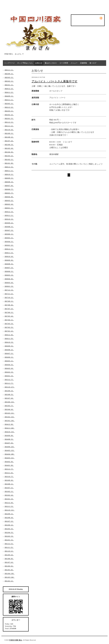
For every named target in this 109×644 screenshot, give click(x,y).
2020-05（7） (9, 193)
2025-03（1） (9, 77)
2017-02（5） (9, 327)
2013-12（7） (9, 469)
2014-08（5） (9, 439)
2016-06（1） (9, 357)
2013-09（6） (9, 480)
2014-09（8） (9, 435)
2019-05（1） (9, 238)
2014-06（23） (10, 447)
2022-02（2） (9, 115)
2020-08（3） (9, 182)
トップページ (9, 63)
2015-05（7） (9, 406)
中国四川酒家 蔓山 (16, 640)
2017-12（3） (9, 290)
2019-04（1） (9, 241)
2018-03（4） (9, 282)
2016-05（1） (9, 361)
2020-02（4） (9, 204)
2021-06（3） (9, 144)
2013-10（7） (9, 476)
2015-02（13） (10, 417)
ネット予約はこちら (25, 63)
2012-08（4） (9, 517)
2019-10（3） (9, 219)
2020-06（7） (9, 189)
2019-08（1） (9, 227)
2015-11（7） (9, 383)
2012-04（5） (9, 532)
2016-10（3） (9, 342)
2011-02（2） (9, 581)
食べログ (93, 63)
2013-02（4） (9, 495)
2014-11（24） (10, 428)
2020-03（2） (9, 200)
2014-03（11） (10, 458)
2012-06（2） (9, 525)
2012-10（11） (10, 510)
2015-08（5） (9, 394)
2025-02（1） (9, 81)
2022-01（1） (9, 118)
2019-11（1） (9, 215)
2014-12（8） (9, 424)
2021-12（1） (9, 122)
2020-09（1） (9, 178)
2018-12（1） (9, 249)
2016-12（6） (9, 335)
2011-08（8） (9, 558)
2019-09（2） (9, 223)
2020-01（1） (9, 208)
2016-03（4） (9, 368)
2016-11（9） (9, 338)
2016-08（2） (9, 350)
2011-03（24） (10, 577)
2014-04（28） (10, 454)
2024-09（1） (9, 96)
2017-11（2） (9, 294)
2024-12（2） (9, 89)
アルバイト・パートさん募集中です (54, 81)
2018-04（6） (9, 279)
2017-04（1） (9, 320)
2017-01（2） (9, 331)
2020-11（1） (9, 171)
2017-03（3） (9, 324)
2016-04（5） (9, 365)
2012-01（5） (9, 540)
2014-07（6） (9, 443)
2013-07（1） (9, 488)
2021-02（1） (9, 159)
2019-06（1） (9, 234)
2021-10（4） (9, 130)
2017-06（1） (9, 312)
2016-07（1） (9, 353)
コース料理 (64, 63)
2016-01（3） (9, 376)
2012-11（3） (9, 506)
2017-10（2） (9, 297)
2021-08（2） (9, 137)
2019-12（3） (9, 212)
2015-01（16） (10, 420)
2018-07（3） (9, 268)
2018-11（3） (9, 253)
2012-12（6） (9, 503)
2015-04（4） (9, 409)
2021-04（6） (9, 152)
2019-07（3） (9, 230)
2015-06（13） (10, 402)
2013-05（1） (9, 491)
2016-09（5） (9, 346)
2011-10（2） (9, 551)
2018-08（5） (9, 264)
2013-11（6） (9, 473)
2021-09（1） (9, 133)
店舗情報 (83, 63)
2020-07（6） (9, 185)
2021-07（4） (9, 141)
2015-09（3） (9, 391)
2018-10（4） (9, 256)
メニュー (74, 63)
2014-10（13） (10, 432)
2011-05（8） (9, 570)
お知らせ (39, 63)
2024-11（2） (9, 92)
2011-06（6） (9, 566)
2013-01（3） (9, 499)
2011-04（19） (10, 573)
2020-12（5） (9, 167)
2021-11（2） (9, 126)
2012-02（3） (9, 536)
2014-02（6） (9, 462)
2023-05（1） (9, 103)
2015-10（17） (10, 387)
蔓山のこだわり (51, 63)
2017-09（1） (9, 301)
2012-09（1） (9, 514)
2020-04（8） (9, 197)
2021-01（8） (9, 163)
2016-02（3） (9, 372)
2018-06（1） (9, 271)
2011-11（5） (9, 547)
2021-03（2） (9, 156)
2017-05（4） (9, 316)
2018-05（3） (9, 275)
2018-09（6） (9, 260)
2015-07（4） (9, 398)
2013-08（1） (9, 484)
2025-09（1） (9, 74)
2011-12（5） (9, 544)
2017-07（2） (9, 309)
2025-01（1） (9, 85)
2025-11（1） (9, 70)
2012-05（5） (9, 529)
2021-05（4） (9, 148)
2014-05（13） (10, 450)
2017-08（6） (9, 305)
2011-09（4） (9, 555)
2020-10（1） (9, 174)
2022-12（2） (9, 107)
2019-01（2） (9, 245)
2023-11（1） (9, 100)
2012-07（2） (9, 521)
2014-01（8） (9, 465)
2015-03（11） (10, 413)
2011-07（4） (9, 562)
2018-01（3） (9, 286)
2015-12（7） (9, 379)
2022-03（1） (9, 111)
